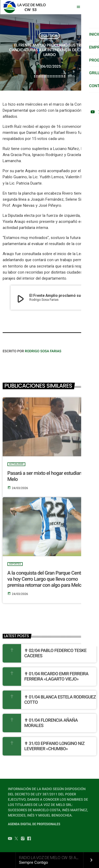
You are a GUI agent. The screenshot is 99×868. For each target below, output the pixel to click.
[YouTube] (10, 839)
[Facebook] (29, 839)
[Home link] (26, 7)
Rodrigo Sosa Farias (43, 351)
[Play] (91, 7)
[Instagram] (23, 839)
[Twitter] (16, 839)
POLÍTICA (49, 36)
